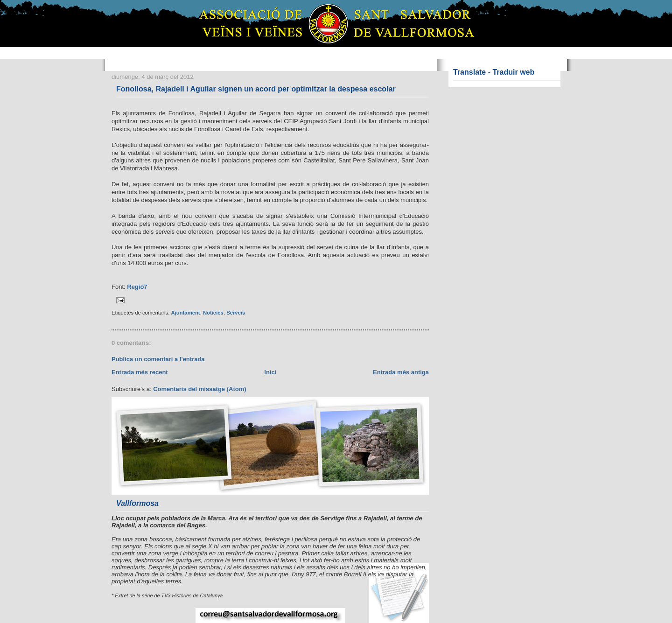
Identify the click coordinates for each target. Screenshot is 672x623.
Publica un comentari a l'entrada (158, 359)
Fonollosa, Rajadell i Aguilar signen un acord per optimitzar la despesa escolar (256, 89)
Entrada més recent (140, 372)
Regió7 (137, 287)
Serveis (236, 313)
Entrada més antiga (401, 372)
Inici (270, 372)
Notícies (213, 313)
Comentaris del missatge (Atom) (199, 389)
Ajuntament (185, 313)
